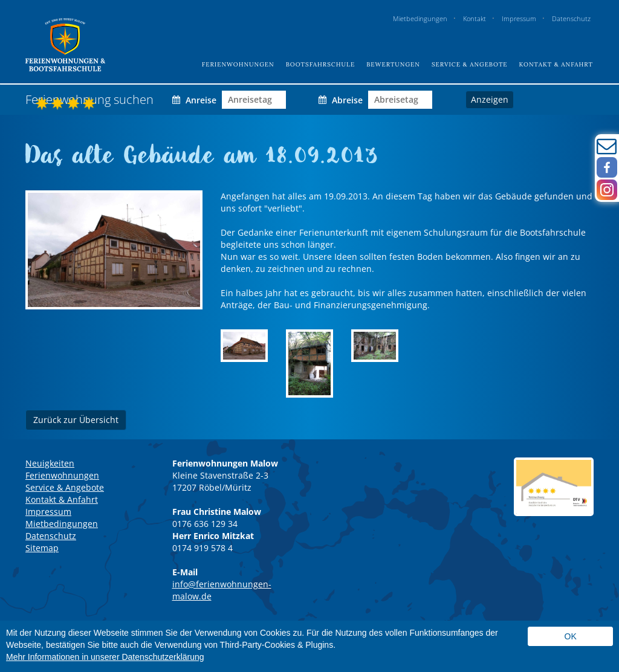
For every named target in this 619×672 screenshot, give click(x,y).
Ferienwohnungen (238, 64)
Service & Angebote (470, 64)
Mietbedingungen (420, 18)
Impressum (519, 18)
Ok (571, 636)
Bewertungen (393, 64)
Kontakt (475, 18)
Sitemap (42, 548)
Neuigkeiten (50, 463)
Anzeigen (490, 99)
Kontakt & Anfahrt (556, 64)
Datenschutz (571, 18)
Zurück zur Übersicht (76, 420)
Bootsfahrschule (320, 64)
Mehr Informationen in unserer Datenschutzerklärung (105, 657)
